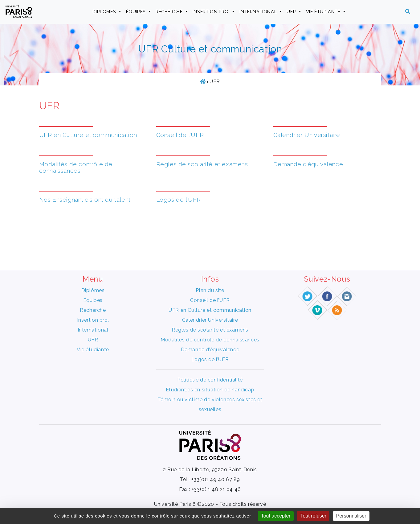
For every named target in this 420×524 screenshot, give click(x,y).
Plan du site (210, 290)
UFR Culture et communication (210, 49)
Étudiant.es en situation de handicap (210, 390)
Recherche (170, 12)
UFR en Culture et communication (88, 135)
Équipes (137, 12)
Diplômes (105, 12)
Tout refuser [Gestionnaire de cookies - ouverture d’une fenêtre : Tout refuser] (313, 516)
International (259, 12)
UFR (292, 12)
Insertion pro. (212, 12)
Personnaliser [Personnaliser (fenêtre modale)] (351, 516)
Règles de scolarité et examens (202, 164)
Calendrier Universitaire (307, 135)
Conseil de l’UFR (180, 135)
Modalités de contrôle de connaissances (76, 167)
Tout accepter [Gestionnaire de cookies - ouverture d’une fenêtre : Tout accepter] (276, 516)
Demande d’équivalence (308, 164)
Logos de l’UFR (179, 200)
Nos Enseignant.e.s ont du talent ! (87, 200)
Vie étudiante (324, 12)
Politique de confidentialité (210, 380)
